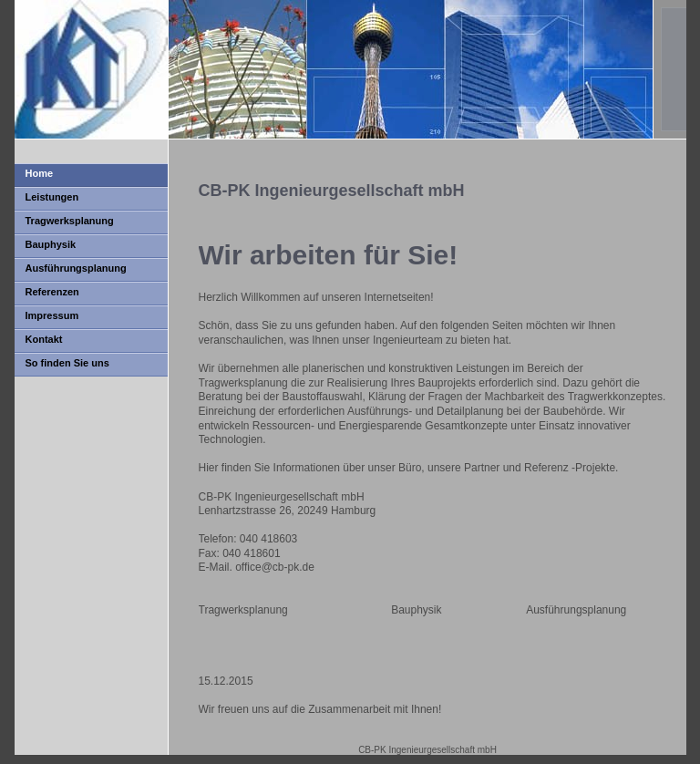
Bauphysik (51, 244)
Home (40, 173)
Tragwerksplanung (70, 221)
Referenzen (52, 292)
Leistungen (52, 197)
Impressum (52, 315)
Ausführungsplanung (76, 268)
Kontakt (44, 339)
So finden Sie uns (67, 363)
